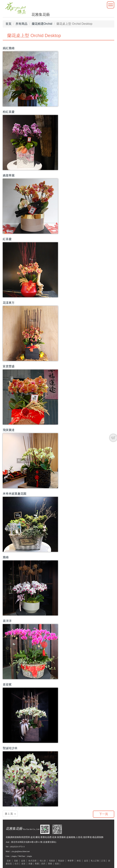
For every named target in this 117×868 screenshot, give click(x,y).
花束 (9, 861)
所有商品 (22, 24)
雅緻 (6, 557)
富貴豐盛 (9, 366)
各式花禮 (32, 861)
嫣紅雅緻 (9, 48)
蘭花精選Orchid (42, 24)
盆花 (86, 861)
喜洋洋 (7, 621)
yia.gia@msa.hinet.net (21, 851)
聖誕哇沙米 (10, 748)
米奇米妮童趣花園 (15, 494)
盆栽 (23, 861)
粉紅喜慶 (9, 112)
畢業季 (71, 861)
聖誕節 (61, 861)
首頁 (8, 24)
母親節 (52, 861)
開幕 (50, 864)
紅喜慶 (7, 239)
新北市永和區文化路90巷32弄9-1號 (27, 842)
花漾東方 (9, 303)
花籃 (16, 861)
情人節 (43, 861)
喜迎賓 (7, 685)
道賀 (23, 864)
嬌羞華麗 (9, 175)
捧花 (79, 861)
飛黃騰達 (9, 430)
